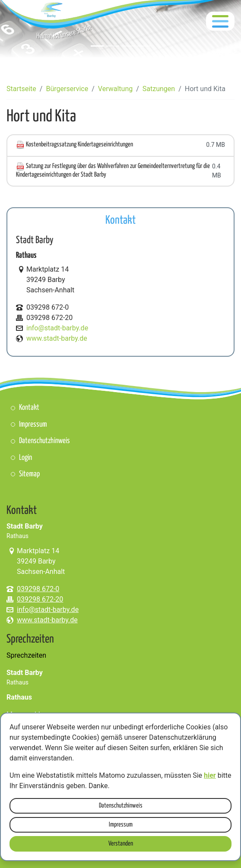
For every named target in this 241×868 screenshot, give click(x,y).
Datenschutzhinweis (121, 806)
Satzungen (159, 89)
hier (210, 775)
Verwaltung (115, 89)
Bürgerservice (67, 89)
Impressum (121, 825)
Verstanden (121, 844)
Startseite (21, 89)
